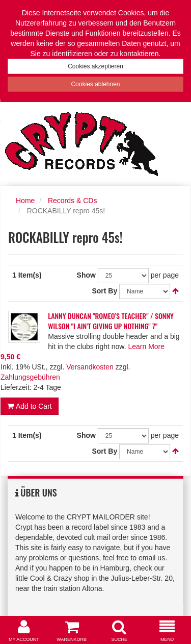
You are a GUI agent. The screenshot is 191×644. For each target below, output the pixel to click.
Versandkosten (90, 367)
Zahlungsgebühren (30, 377)
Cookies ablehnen (95, 84)
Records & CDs (72, 201)
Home (25, 201)
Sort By (104, 291)
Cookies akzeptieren (95, 66)
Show (86, 275)
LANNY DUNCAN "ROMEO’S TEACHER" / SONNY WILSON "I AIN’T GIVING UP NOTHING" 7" (111, 321)
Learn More (146, 346)
